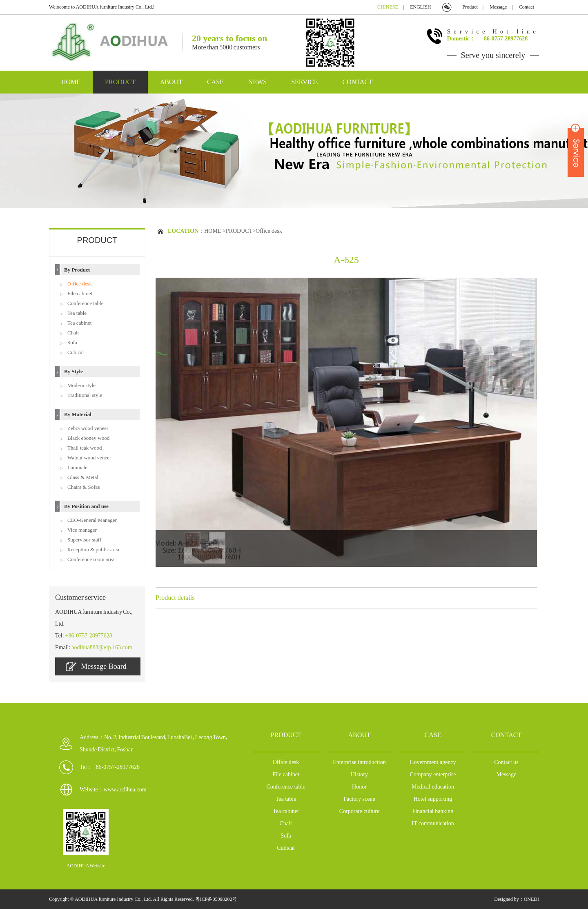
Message (498, 7)
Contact (527, 7)
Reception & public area (93, 549)
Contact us (506, 762)
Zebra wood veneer (88, 428)
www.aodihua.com (125, 790)
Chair (73, 333)
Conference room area (91, 559)
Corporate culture (359, 811)
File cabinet (80, 293)
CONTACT (358, 82)
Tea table (77, 313)
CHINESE (388, 7)
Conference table (85, 303)
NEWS (257, 82)
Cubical (76, 352)
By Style (73, 371)
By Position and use (86, 506)
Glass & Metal (83, 477)
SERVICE (304, 82)
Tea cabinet (79, 323)
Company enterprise (433, 774)
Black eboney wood (88, 438)
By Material (78, 414)
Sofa (72, 342)
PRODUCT (120, 82)
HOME (71, 82)
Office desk (80, 284)
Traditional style (85, 395)
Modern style (81, 385)
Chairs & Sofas (84, 487)
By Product (77, 270)
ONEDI (531, 899)
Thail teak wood (85, 448)
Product (470, 7)
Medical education (433, 787)
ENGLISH (420, 7)
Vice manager (82, 530)
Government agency (433, 762)
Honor (359, 787)
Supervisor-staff (84, 540)
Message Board (96, 666)
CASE (215, 82)
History (359, 774)
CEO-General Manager (92, 520)
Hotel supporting (433, 799)
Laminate (77, 467)
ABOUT (171, 82)
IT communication (433, 823)
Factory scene (359, 799)
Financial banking (433, 811)
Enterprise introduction (359, 762)
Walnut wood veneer (89, 458)
